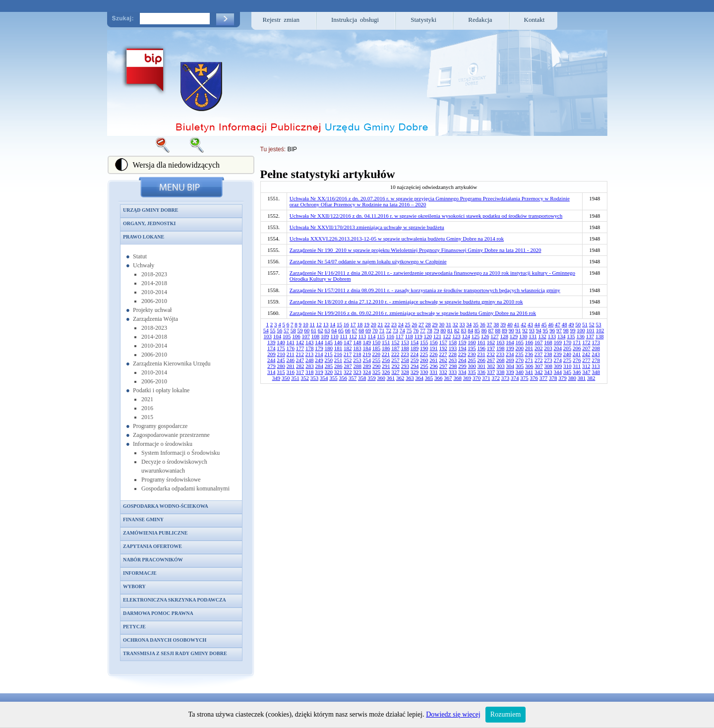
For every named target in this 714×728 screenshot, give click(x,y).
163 (501, 342)
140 (281, 342)
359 (372, 378)
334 (462, 372)
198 (501, 348)
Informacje (140, 573)
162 (491, 342)
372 (496, 378)
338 (501, 372)
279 (271, 366)
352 (305, 378)
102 (600, 330)
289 (367, 366)
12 (319, 324)
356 (343, 378)
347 (586, 372)
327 (395, 372)
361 (391, 378)
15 (339, 324)
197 (491, 348)
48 (565, 324)
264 (462, 360)
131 (533, 336)
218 (357, 354)
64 (334, 330)
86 (484, 330)
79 (437, 330)
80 (443, 330)
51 (585, 324)
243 (596, 354)
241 (577, 354)
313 (596, 366)
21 (381, 324)
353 (315, 378)
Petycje (134, 627)
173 (596, 342)
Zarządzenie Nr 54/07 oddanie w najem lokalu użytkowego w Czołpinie (368, 261)
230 (472, 354)
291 (386, 366)
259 (415, 360)
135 (571, 336)
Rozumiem (506, 714)
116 (390, 336)
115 (381, 336)
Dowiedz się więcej (453, 714)
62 (321, 330)
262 (444, 360)
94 (539, 330)
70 (375, 330)
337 (491, 372)
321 (338, 372)
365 (429, 378)
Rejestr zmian (281, 20)
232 (491, 354)
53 (599, 324)
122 (447, 336)
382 (591, 378)
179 (319, 348)
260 (424, 360)
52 (592, 324)
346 (577, 372)
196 (482, 348)
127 (495, 336)
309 (558, 366)
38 (496, 324)
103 (268, 336)
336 (482, 372)
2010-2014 (154, 292)
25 (408, 324)
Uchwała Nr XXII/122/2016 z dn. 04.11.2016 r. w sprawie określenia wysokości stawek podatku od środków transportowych (426, 216)
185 (377, 348)
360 (381, 378)
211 (291, 354)
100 (581, 330)
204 (558, 348)
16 (346, 324)
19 (367, 324)
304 (510, 366)
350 (286, 378)
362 (400, 378)
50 (578, 324)
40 (510, 324)
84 (470, 330)
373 (506, 378)
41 (517, 324)
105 (287, 336)
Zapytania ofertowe (152, 546)
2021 (147, 399)
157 (444, 342)
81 (450, 330)
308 (548, 366)
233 (501, 354)
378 (553, 378)
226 (434, 354)
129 (514, 336)
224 (415, 354)
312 (586, 366)
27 (421, 324)
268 (501, 360)
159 (462, 342)
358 (362, 378)
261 (434, 360)
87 (491, 330)
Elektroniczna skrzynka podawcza (175, 600)
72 (388, 330)
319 (319, 372)
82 (457, 330)
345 (567, 372)
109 (325, 336)
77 (423, 330)
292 (395, 366)
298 (453, 366)
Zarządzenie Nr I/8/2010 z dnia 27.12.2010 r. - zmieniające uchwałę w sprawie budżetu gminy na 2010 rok (406, 302)
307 (539, 366)
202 (539, 348)
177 (300, 348)
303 (501, 366)
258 (405, 360)
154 (415, 342)
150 (377, 342)
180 (329, 348)
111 (344, 336)
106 (296, 336)
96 (552, 330)
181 (338, 348)
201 (529, 348)
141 (291, 342)
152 (395, 342)
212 (300, 354)
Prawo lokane (144, 237)
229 (462, 354)
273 (548, 360)
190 (424, 348)
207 (586, 348)
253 (357, 360)
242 (586, 354)
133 (552, 336)
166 (529, 342)
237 (539, 354)
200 (520, 348)
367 (448, 378)
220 (377, 354)
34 (469, 324)
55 (273, 330)
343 (548, 372)
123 (456, 336)
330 (424, 372)
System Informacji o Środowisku (180, 453)
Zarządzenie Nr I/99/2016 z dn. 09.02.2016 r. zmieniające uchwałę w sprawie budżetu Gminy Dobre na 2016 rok (413, 313)
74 (402, 330)
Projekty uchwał (152, 310)
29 (435, 324)
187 (395, 348)
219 (367, 354)
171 (577, 342)
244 (271, 360)
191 (434, 348)
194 (462, 348)
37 (490, 324)
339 (510, 372)
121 (438, 336)
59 (300, 330)
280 (281, 366)
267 (491, 360)
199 (510, 348)
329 (415, 372)
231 (481, 354)
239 (558, 354)
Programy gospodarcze (160, 426)
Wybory (134, 586)
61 (314, 330)
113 (362, 336)
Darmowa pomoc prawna (158, 613)
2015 (147, 417)
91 (518, 330)
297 (444, 366)
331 (434, 372)
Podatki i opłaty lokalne (161, 390)
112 (353, 336)
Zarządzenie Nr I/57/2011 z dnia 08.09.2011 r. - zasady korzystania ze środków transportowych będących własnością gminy (425, 290)
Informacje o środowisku (163, 444)
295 (424, 366)
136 (580, 336)
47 (558, 324)
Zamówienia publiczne (155, 533)
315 (281, 372)
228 (453, 354)
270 (520, 360)
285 (329, 366)
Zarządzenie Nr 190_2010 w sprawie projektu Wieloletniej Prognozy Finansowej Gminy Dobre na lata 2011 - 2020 (416, 250)
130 (523, 336)
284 (319, 366)
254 (367, 360)
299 (462, 366)
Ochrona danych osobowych (165, 640)
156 (434, 342)
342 (539, 372)
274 (558, 360)
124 (466, 336)
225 (424, 354)
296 (434, 366)
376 (534, 378)
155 (424, 342)
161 (482, 342)
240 (567, 354)
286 (338, 366)
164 (510, 342)
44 (537, 324)
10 (306, 324)
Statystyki (423, 20)
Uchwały (144, 265)
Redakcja (480, 20)
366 (439, 378)
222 (395, 354)
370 (477, 378)
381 (582, 378)
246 (291, 360)
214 (319, 354)
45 (544, 324)
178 (310, 348)
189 (415, 348)
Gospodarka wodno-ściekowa (166, 506)
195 (472, 348)
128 (504, 336)
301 (482, 366)
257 (395, 360)
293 (405, 366)
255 (377, 360)
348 (596, 372)
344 (558, 372)
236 (529, 354)
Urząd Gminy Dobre (150, 210)
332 (444, 372)
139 (271, 342)
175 (281, 348)
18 (360, 324)
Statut (140, 256)
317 (300, 372)
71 (382, 330)
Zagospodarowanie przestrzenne (171, 435)
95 (546, 330)
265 (472, 360)
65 (341, 330)
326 (386, 372)
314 (271, 372)
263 (453, 360)
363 (410, 378)
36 (483, 324)
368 (457, 378)
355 (333, 378)
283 (310, 366)
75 (409, 330)
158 (453, 342)
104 (277, 336)
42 (523, 324)
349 (276, 378)
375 (524, 378)
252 (348, 360)
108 (316, 336)
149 (367, 342)
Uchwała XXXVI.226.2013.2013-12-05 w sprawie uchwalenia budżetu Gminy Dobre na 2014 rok (397, 239)
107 (306, 336)
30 (442, 324)
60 (307, 330)
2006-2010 (154, 301)
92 (525, 330)
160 (472, 342)
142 (300, 342)
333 (453, 372)
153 (405, 342)
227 (443, 354)
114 (371, 336)
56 (279, 330)
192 (444, 348)
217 (348, 354)
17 (353, 324)
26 (414, 324)
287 (348, 366)
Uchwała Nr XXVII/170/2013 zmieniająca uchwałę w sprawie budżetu (367, 227)
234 (510, 354)
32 (455, 324)
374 (515, 378)
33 (462, 324)
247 (300, 360)
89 (505, 330)
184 (367, 348)
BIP (292, 149)
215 (328, 354)
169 (558, 342)
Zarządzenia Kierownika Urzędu (172, 364)
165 (520, 342)
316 (291, 372)
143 (310, 342)
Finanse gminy (143, 519)
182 (348, 348)
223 (405, 354)
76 (416, 330)
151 (386, 342)
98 (566, 330)
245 (281, 360)
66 (348, 330)
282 (300, 366)
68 (361, 330)
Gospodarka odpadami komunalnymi (185, 488)
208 (596, 348)
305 (520, 366)
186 (386, 348)
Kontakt (535, 20)
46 (551, 324)
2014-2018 (154, 283)
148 (357, 342)
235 (519, 354)
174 (271, 348)
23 (394, 324)
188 (405, 348)
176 (291, 348)
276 (577, 360)
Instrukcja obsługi (355, 20)
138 (600, 336)
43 (530, 324)
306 (529, 366)
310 (567, 366)
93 (532, 330)
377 (544, 378)
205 (567, 348)
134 (562, 336)
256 (386, 360)
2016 (147, 408)
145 (329, 342)
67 (355, 330)
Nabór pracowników (153, 560)
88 (498, 330)
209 (271, 354)
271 (529, 360)
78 (430, 330)
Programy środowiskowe (171, 480)
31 (448, 324)
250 (329, 360)
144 (319, 342)
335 (472, 372)
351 (295, 378)
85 (477, 330)
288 (357, 366)
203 (548, 348)
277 (586, 360)
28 (428, 324)
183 (357, 348)
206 (577, 348)
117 (400, 336)
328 (405, 372)
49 (571, 324)
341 (529, 372)
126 (485, 336)
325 (377, 372)
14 (332, 324)
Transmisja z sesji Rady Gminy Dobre (175, 653)
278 (596, 360)
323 (357, 372)
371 (486, 378)
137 (590, 336)
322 (348, 372)
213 (310, 354)
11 (312, 324)
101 (591, 330)
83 (464, 330)
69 (368, 330)
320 (329, 372)
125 (476, 336)
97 (559, 330)
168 (548, 342)
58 (293, 330)
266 (482, 360)
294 (415, 366)
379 (563, 378)
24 (401, 324)
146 (338, 342)
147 (348, 342)
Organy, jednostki (149, 223)
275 (567, 360)
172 (586, 342)
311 (577, 366)
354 (324, 378)
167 (539, 342)
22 (387, 324)
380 (572, 378)
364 (419, 378)
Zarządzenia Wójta (155, 319)
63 (327, 330)
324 (367, 372)
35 (476, 324)
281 (291, 366)
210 (281, 354)
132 (542, 336)
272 (539, 360)
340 (520, 372)
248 (310, 360)
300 (472, 366)
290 (377, 366)
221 (386, 354)
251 (338, 360)
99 (573, 330)
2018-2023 (154, 274)
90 (511, 330)
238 (548, 354)
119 (418, 336)
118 (409, 336)
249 (319, 360)
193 (453, 348)
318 (310, 372)
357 (353, 378)
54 (266, 330)
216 (338, 354)
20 (374, 324)
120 (428, 336)
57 (286, 330)
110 (334, 336)
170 (567, 342)
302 (491, 366)
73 (395, 330)
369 (467, 378)
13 (326, 324)
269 (510, 360)
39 (503, 324)
